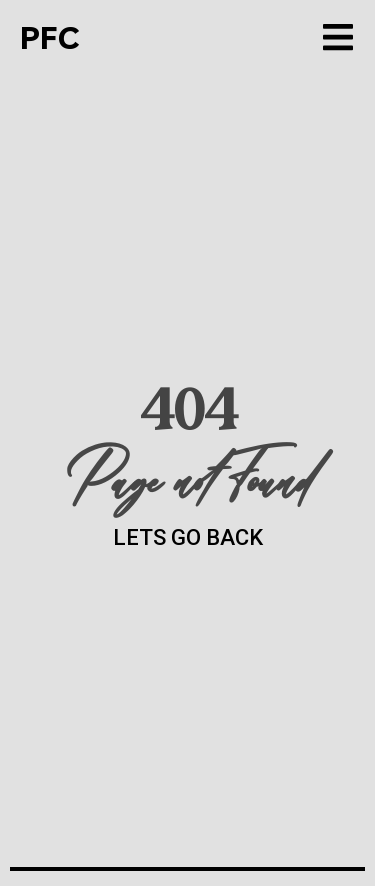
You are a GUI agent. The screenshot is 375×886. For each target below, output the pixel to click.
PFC (49, 37)
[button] (337, 37)
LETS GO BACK (188, 537)
